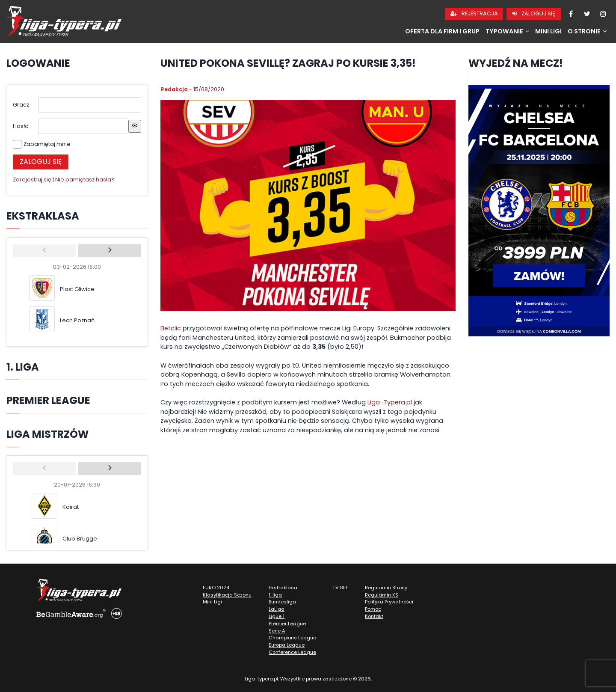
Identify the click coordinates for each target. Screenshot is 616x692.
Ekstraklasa (283, 588)
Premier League (287, 624)
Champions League (292, 638)
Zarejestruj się (32, 180)
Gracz (21, 105)
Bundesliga (282, 602)
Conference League (292, 652)
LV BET (341, 588)
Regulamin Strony (386, 588)
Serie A (277, 631)
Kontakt (374, 616)
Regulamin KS (382, 595)
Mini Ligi (548, 31)
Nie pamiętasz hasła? (85, 180)
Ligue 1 (277, 616)
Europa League (287, 645)
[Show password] (135, 126)
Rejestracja (474, 13)
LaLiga (277, 609)
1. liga (275, 595)
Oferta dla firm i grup (442, 31)
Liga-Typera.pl (390, 402)
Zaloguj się (534, 13)
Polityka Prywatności (389, 602)
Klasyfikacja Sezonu (227, 595)
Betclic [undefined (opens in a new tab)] (171, 328)
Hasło (21, 126)
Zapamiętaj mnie (47, 144)
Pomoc (373, 609)
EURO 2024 (216, 588)
